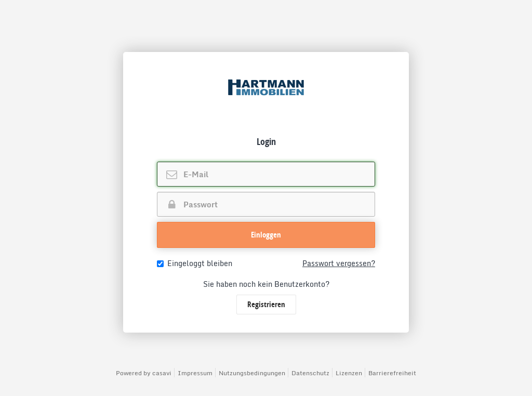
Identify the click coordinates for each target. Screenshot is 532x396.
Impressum (195, 373)
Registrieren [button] (266, 304)
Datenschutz (310, 373)
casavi (162, 373)
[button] (266, 235)
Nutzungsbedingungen (252, 373)
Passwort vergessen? (339, 263)
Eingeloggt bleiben (195, 263)
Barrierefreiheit (392, 373)
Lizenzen (349, 373)
